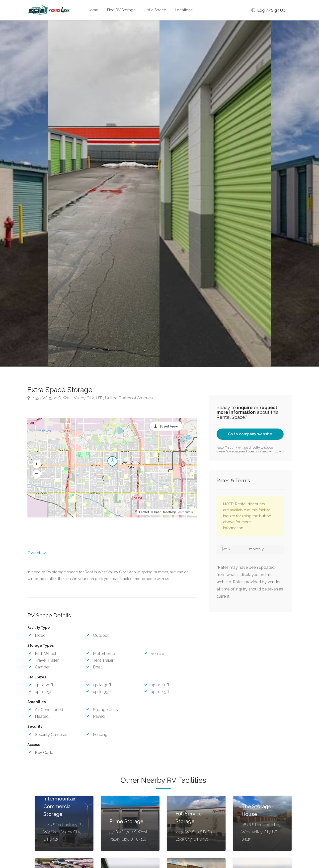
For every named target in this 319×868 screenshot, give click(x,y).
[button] (37, 464)
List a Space (155, 10)
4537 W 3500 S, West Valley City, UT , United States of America (90, 398)
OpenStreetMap (165, 512)
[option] (215, 194)
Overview (37, 553)
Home (93, 10)
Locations (184, 10)
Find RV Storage (121, 10)
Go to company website (250, 434)
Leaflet (144, 512)
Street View (169, 426)
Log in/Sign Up (268, 10)
